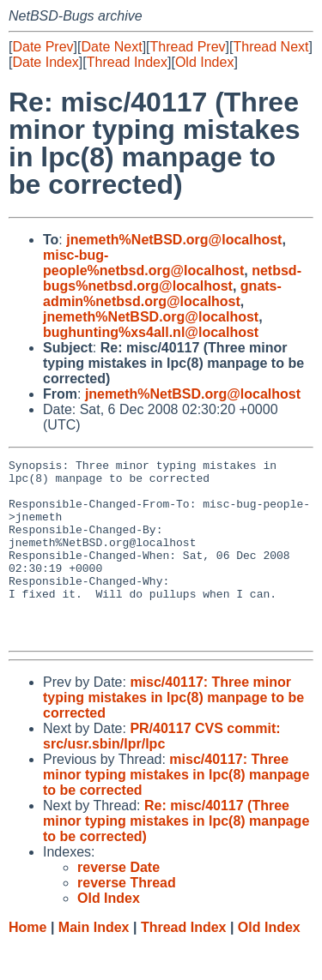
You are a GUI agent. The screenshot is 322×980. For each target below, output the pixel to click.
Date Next (111, 47)
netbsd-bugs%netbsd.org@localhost (172, 278)
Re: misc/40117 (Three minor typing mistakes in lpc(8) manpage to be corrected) (176, 857)
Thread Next (270, 47)
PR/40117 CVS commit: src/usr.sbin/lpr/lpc (162, 772)
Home (27, 963)
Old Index (204, 62)
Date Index (45, 62)
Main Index (94, 963)
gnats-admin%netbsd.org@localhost (162, 294)
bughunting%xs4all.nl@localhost (151, 332)
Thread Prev (188, 47)
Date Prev (43, 47)
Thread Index (127, 62)
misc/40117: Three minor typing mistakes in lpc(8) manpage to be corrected (173, 733)
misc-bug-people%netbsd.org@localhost (143, 263)
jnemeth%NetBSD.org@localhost (174, 240)
